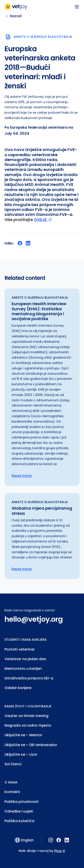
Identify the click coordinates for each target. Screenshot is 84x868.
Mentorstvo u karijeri (23, 669)
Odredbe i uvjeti (19, 811)
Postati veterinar (20, 649)
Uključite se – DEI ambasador (31, 745)
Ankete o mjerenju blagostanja (43, 37)
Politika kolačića (19, 821)
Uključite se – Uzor (21, 754)
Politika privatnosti (22, 802)
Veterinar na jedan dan (25, 659)
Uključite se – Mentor (23, 735)
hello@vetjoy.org (34, 619)
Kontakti (12, 792)
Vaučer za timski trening (26, 716)
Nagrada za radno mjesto (28, 725)
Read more (22, 476)
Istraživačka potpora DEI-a (29, 678)
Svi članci (13, 764)
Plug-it (60, 851)
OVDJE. (43, 220)
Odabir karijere (18, 688)
